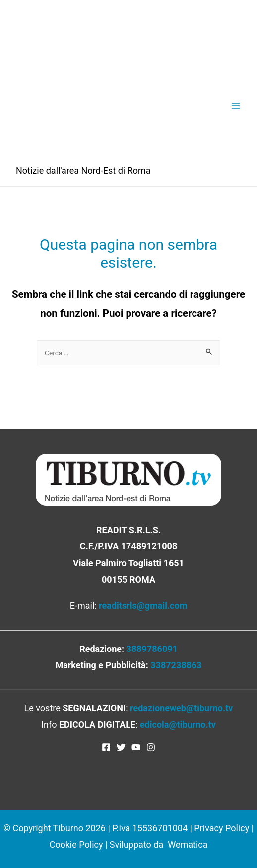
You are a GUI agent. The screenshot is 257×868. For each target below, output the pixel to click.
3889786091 (152, 649)
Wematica (188, 844)
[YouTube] (136, 747)
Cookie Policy (76, 844)
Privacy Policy (222, 828)
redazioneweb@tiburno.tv (181, 708)
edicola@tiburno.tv (178, 725)
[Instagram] (151, 747)
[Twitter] (121, 747)
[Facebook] (106, 747)
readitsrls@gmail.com (143, 606)
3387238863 (176, 665)
